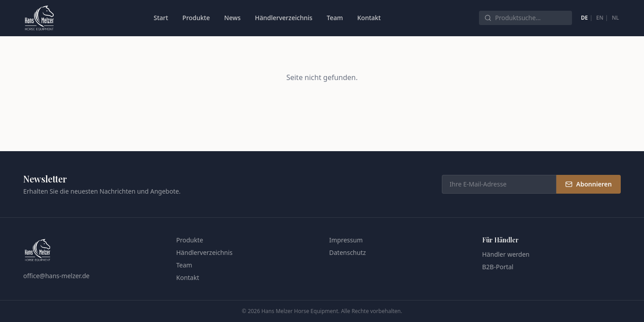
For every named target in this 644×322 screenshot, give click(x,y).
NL (615, 18)
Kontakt (369, 18)
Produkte (196, 18)
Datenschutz (347, 252)
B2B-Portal (498, 267)
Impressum (346, 240)
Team (335, 18)
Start (161, 18)
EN (600, 18)
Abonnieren (589, 184)
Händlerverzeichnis (284, 18)
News (232, 18)
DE (584, 18)
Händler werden (506, 254)
